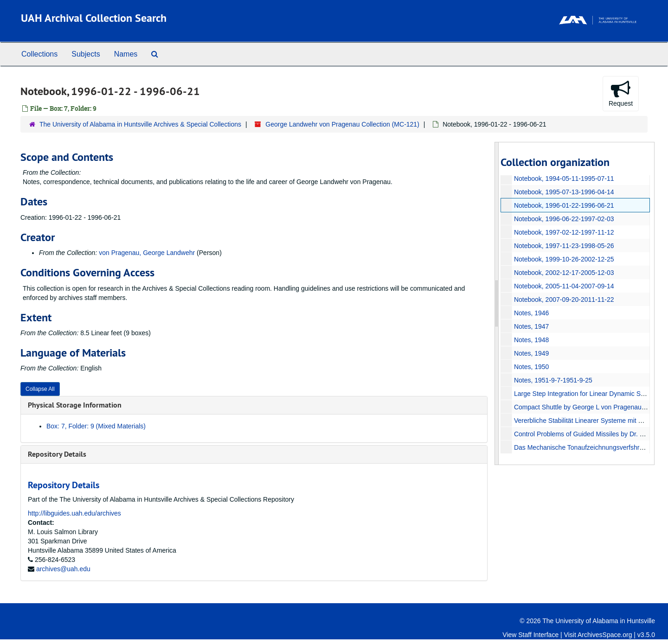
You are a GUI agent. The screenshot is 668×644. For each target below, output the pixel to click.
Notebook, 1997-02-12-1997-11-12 (564, 232)
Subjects (86, 54)
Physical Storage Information (75, 405)
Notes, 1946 (531, 313)
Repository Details (57, 454)
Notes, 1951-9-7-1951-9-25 (553, 380)
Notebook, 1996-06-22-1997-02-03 (564, 219)
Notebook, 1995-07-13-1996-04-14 (564, 192)
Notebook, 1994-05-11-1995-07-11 (564, 179)
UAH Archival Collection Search (94, 18)
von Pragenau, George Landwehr (147, 253)
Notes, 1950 (531, 367)
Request (621, 93)
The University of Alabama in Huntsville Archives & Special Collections (140, 124)
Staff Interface (538, 635)
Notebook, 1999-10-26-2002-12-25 (564, 259)
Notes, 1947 (531, 326)
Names (126, 54)
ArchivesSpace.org (605, 635)
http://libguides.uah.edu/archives (74, 513)
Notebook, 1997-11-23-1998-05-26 (564, 246)
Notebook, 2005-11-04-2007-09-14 (564, 286)
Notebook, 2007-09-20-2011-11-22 (564, 300)
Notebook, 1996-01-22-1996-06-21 (564, 205)
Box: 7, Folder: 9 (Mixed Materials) (96, 426)
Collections (39, 54)
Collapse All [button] (40, 389)
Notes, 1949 (531, 353)
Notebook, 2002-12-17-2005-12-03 (564, 273)
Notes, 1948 (531, 340)
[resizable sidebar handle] (497, 303)
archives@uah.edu (63, 569)
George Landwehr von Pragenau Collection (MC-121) (342, 124)
